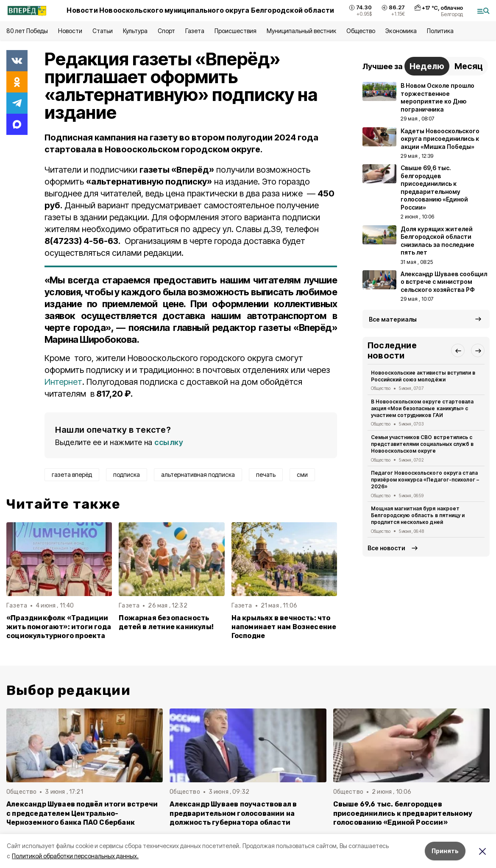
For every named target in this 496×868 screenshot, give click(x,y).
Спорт (166, 31)
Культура (135, 31)
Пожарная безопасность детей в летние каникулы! (166, 622)
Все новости (386, 548)
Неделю (427, 66)
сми (302, 475)
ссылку (169, 442)
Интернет (63, 382)
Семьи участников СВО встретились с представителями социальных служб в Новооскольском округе (422, 444)
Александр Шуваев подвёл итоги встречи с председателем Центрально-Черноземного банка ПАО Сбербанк (82, 813)
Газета (195, 31)
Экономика (401, 31)
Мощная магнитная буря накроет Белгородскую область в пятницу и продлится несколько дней (418, 515)
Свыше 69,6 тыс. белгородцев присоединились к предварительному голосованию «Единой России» (403, 813)
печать (266, 475)
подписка (127, 475)
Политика (440, 31)
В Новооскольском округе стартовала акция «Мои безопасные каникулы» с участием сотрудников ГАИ (422, 408)
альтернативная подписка (198, 475)
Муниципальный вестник (302, 31)
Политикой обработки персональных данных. (75, 856)
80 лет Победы (27, 31)
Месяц (469, 66)
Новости (70, 31)
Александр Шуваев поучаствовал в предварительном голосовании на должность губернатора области (233, 813)
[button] (458, 350)
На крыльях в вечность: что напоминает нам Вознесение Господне (284, 627)
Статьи (103, 31)
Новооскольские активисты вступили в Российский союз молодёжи (423, 376)
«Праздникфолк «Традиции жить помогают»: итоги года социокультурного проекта (59, 627)
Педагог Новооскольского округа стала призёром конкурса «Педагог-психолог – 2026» (425, 480)
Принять (445, 851)
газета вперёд (72, 475)
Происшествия (235, 31)
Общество (361, 31)
